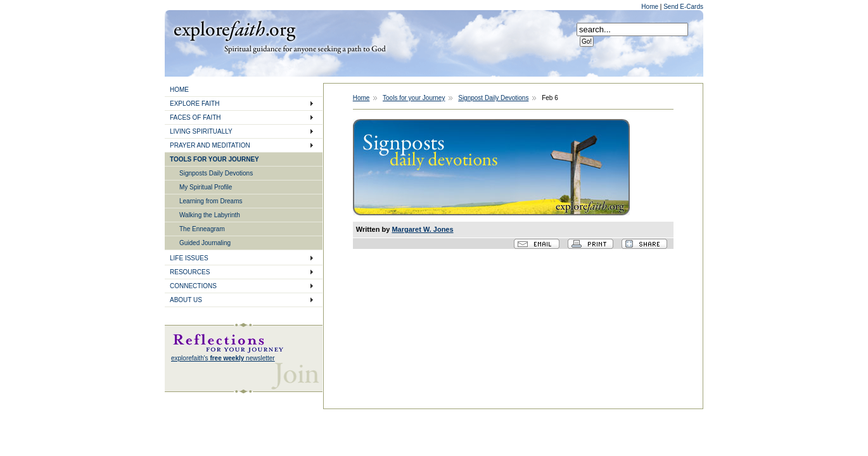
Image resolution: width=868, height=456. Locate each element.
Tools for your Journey (414, 98)
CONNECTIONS (193, 286)
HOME (179, 90)
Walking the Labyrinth (210, 215)
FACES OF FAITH (195, 117)
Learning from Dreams (211, 201)
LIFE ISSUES (189, 258)
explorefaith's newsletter (223, 358)
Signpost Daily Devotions (493, 98)
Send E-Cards (683, 7)
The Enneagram (202, 229)
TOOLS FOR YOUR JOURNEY (214, 159)
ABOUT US (186, 300)
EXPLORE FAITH (195, 104)
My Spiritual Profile (206, 187)
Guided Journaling (205, 243)
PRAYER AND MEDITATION (210, 145)
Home (650, 7)
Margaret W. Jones (422, 229)
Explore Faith (234, 30)
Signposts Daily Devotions (216, 173)
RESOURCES (190, 272)
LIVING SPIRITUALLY (201, 131)
